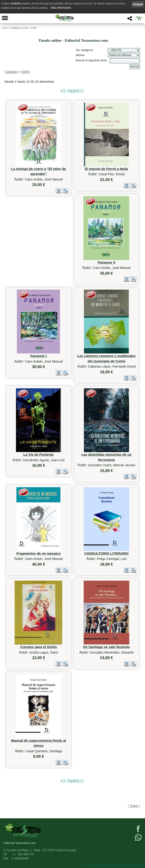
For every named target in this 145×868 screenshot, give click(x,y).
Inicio (5, 28)
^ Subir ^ (134, 806)
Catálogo (11, 72)
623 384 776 (23, 854)
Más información (61, 8)
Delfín (34, 28)
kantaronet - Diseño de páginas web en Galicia (121, 865)
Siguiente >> (75, 91)
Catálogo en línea (19, 28)
